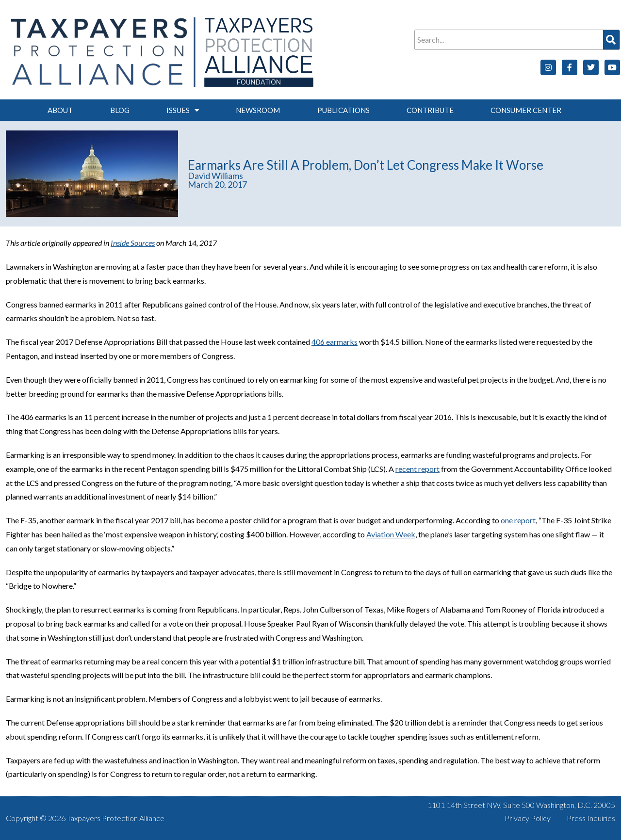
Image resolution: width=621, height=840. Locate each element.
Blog (120, 110)
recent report (417, 469)
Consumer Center (526, 110)
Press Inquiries (591, 818)
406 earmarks (335, 342)
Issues (183, 110)
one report (518, 520)
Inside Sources (133, 243)
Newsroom (258, 110)
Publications (343, 110)
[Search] (611, 40)
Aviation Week (391, 534)
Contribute (430, 110)
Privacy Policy (528, 818)
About (60, 110)
